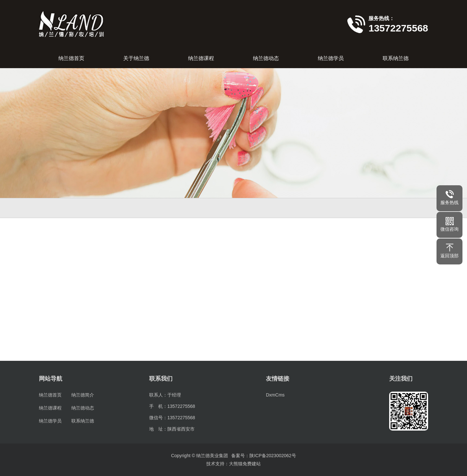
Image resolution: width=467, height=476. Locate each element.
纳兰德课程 (201, 58)
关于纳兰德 (136, 58)
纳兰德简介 (83, 395)
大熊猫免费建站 (245, 464)
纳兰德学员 (331, 58)
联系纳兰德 (396, 58)
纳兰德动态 (266, 58)
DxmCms (275, 395)
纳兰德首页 (71, 58)
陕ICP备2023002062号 (273, 456)
